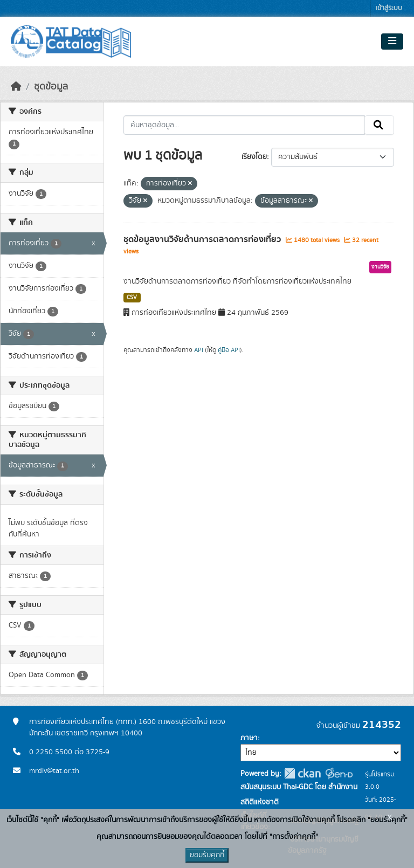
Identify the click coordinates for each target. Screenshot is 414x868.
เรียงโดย (254, 157)
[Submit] (379, 125)
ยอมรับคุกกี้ (207, 855)
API (199, 350)
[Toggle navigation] (392, 42)
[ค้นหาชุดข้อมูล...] (244, 125)
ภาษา (249, 738)
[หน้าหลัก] (16, 87)
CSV (132, 298)
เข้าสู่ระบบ (389, 8)
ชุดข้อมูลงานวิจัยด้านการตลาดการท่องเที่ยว (203, 239)
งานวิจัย (380, 267)
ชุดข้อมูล (51, 87)
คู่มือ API (229, 350)
